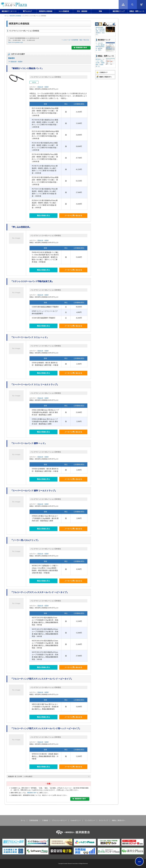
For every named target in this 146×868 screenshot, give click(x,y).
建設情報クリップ (119, 11)
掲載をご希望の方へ (119, 820)
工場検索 (45, 820)
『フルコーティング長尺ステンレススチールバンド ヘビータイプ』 (42, 679)
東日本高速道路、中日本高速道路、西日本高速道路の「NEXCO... (100, 31)
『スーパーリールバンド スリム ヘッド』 (30, 337)
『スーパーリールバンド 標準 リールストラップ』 (34, 491)
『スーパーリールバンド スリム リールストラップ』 (35, 385)
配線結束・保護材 (17, 62)
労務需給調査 (34, 820)
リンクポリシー (90, 820)
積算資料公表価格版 (46, 11)
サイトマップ (103, 820)
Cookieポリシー (76, 820)
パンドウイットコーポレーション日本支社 (46, 77)
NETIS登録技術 (64, 11)
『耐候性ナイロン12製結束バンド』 (27, 68)
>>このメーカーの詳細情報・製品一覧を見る (75, 40)
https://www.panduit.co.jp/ (16, 42)
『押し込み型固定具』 (21, 227)
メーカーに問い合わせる (73, 216)
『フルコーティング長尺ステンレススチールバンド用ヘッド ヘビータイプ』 (46, 728)
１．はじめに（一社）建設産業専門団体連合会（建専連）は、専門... (100, 47)
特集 (100, 11)
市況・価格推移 (82, 11)
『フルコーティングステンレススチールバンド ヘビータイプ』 (40, 592)
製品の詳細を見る (43, 216)
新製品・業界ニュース (137, 11)
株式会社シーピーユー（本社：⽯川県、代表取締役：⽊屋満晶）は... (100, 63)
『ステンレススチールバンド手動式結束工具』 (32, 281)
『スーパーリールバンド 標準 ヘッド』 (29, 443)
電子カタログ (27, 11)
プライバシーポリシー (59, 820)
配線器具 (12, 58)
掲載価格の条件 (32, 793)
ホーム (6, 16)
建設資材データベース (9, 11)
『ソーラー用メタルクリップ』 (25, 540)
